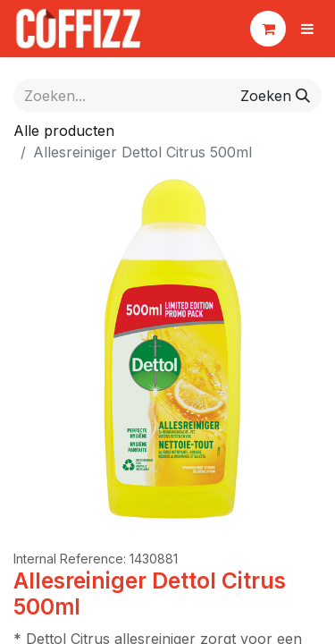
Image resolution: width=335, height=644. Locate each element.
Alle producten (64, 131)
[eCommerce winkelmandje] (268, 29)
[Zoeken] (275, 96)
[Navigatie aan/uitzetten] (307, 29)
